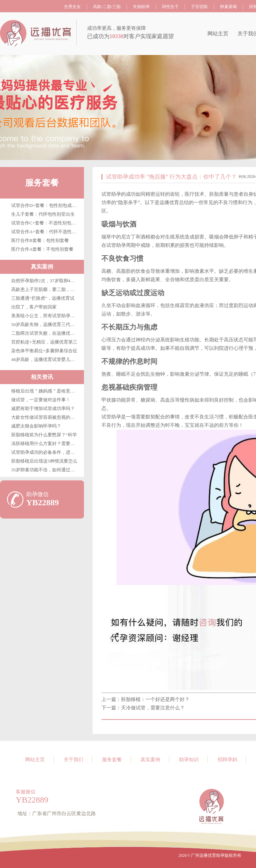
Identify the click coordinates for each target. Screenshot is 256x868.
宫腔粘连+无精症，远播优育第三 (44, 342)
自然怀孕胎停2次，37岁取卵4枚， (45, 281)
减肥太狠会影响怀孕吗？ (36, 426)
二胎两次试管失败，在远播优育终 (45, 333)
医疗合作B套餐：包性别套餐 (40, 240)
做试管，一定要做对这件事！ (41, 400)
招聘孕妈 (227, 760)
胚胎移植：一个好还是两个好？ (155, 699)
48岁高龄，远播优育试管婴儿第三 (45, 359)
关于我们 (73, 760)
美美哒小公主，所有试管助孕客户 (45, 316)
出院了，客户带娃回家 (34, 307)
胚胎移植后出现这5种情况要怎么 (44, 461)
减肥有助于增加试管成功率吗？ (43, 408)
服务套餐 (42, 183)
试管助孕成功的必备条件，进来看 (45, 452)
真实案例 (150, 760)
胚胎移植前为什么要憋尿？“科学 (44, 435)
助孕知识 (189, 760)
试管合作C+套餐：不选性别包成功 (46, 223)
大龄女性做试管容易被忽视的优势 (45, 417)
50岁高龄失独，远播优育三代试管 (45, 324)
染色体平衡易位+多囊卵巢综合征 (44, 351)
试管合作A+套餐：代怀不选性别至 (46, 232)
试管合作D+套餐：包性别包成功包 (46, 205)
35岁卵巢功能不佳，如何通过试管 (45, 470)
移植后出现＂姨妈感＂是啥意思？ (45, 391)
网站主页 (218, 34)
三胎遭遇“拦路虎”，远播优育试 (43, 298)
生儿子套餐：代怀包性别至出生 (43, 214)
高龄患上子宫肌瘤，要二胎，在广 (45, 289)
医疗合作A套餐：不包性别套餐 (42, 249)
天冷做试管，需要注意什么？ (153, 708)
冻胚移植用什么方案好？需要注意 (45, 443)
